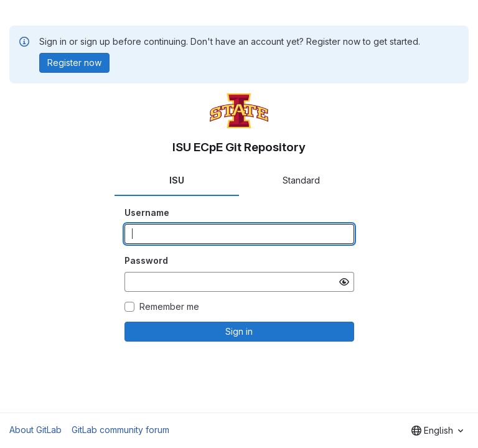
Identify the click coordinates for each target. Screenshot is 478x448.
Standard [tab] (301, 180)
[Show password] (344, 282)
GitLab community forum (120, 430)
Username (147, 212)
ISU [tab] (177, 180)
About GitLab (35, 430)
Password (146, 260)
